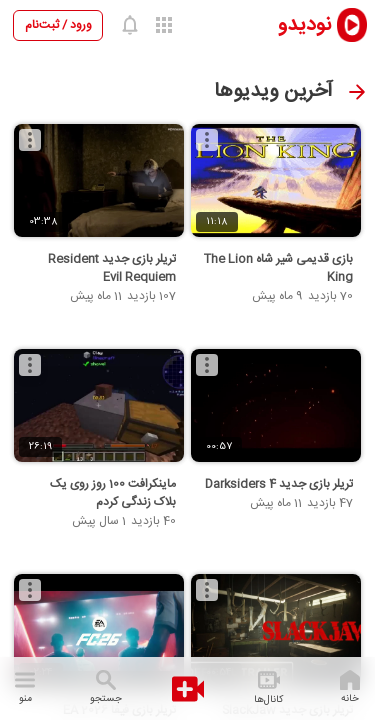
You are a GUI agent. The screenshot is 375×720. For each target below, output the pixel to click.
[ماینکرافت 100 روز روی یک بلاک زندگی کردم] (99, 406)
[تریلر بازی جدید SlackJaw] (276, 631)
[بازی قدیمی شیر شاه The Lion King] (276, 181)
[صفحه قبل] (357, 92)
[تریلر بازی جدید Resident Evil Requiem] (99, 181)
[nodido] (309, 24)
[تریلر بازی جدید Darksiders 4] (276, 406)
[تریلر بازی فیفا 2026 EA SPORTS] (99, 631)
